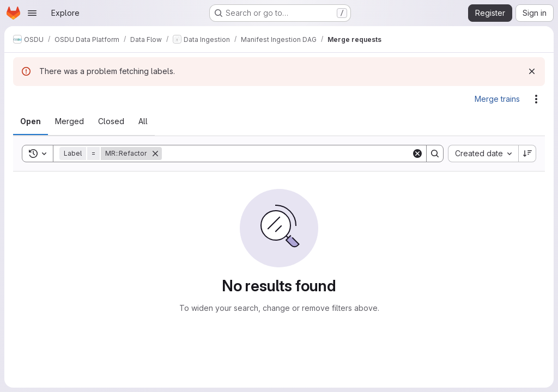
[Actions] (536, 99)
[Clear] (417, 154)
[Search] (287, 154)
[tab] (31, 121)
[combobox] (483, 154)
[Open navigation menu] (32, 13)
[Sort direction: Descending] (527, 154)
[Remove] (155, 154)
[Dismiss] (532, 71)
